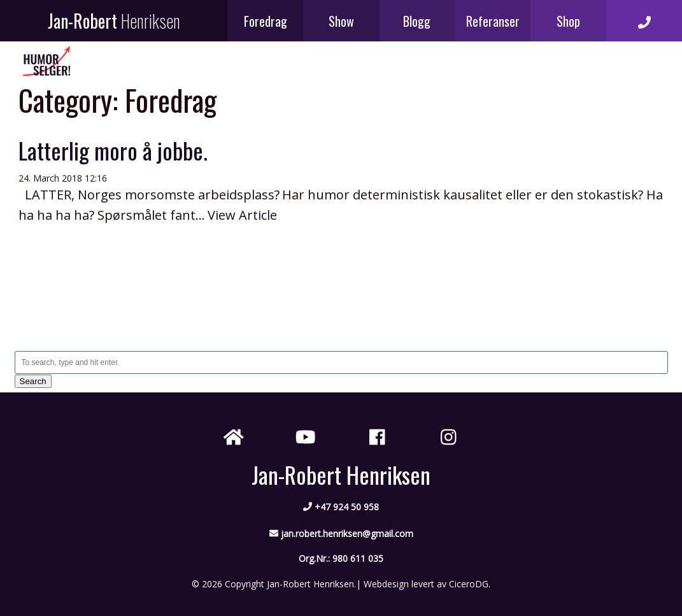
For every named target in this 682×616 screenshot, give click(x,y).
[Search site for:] (341, 362)
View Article (242, 215)
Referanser (493, 21)
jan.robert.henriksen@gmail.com (347, 534)
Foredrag (266, 21)
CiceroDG (469, 584)
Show (341, 21)
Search (33, 381)
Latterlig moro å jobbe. (113, 150)
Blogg (417, 21)
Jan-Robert (114, 21)
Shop (568, 21)
